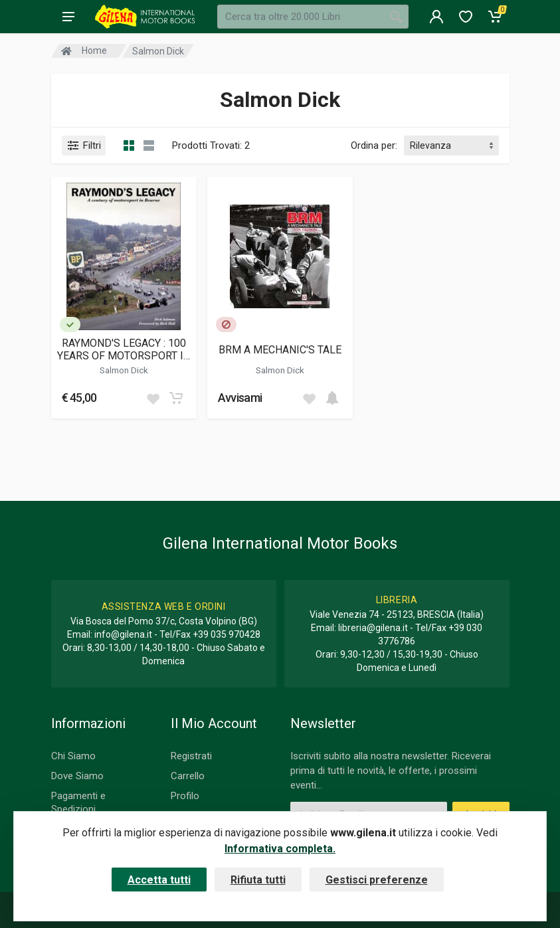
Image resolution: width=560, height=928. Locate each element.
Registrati (191, 756)
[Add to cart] (176, 398)
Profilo (185, 796)
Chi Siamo (73, 756)
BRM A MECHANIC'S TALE (280, 350)
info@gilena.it (123, 634)
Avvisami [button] (240, 398)
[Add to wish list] (153, 398)
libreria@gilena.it (373, 628)
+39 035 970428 (227, 634)
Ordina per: (374, 145)
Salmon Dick (124, 370)
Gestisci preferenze (377, 880)
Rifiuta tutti (258, 880)
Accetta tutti (159, 880)
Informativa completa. (280, 849)
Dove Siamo (77, 776)
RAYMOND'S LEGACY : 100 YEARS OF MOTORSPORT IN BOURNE (124, 349)
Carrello (188, 776)
